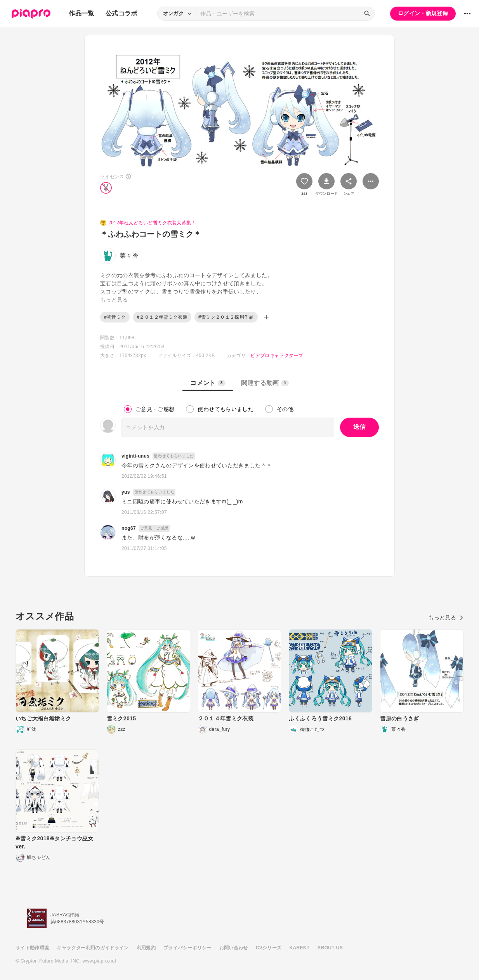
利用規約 (146, 948)
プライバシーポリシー (187, 948)
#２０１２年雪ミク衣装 (162, 317)
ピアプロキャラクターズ (277, 356)
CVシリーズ (269, 948)
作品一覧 (81, 13)
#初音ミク (115, 317)
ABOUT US (330, 948)
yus (126, 492)
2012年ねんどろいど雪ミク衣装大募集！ (152, 223)
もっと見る (446, 617)
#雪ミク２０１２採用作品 (226, 317)
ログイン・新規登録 (423, 13)
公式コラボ (121, 13)
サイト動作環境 (32, 948)
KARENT (300, 948)
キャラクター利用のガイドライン (93, 948)
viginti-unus (135, 456)
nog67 (129, 528)
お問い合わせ (234, 948)
